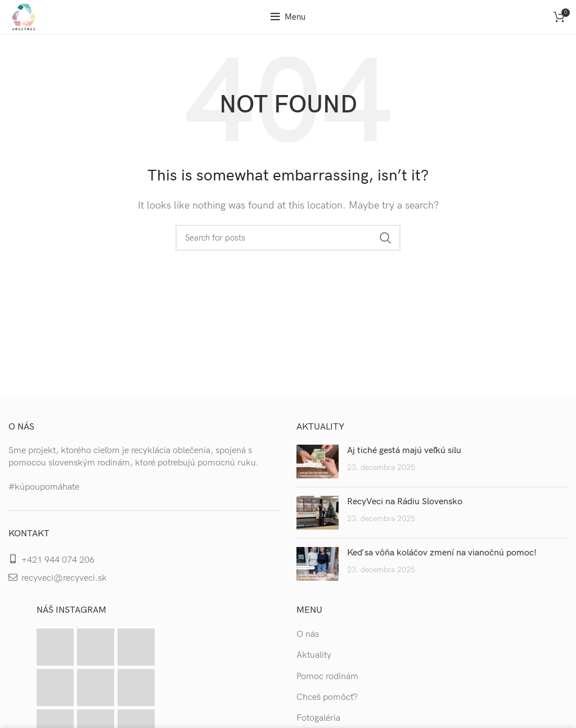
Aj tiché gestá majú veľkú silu (404, 451)
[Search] (288, 238)
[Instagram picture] (55, 647)
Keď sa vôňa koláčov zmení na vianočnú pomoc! (442, 553)
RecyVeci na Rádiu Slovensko (405, 502)
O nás (308, 634)
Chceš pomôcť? (327, 697)
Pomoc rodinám (327, 677)
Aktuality (314, 655)
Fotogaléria (318, 718)
